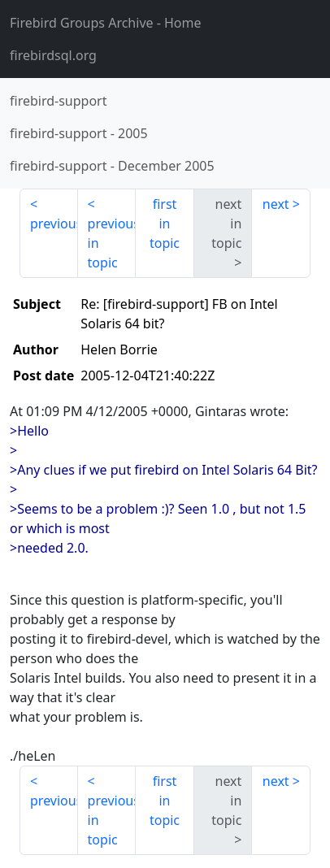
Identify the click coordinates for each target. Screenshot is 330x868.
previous (54, 224)
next (276, 204)
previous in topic (112, 243)
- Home (106, 23)
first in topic (165, 224)
